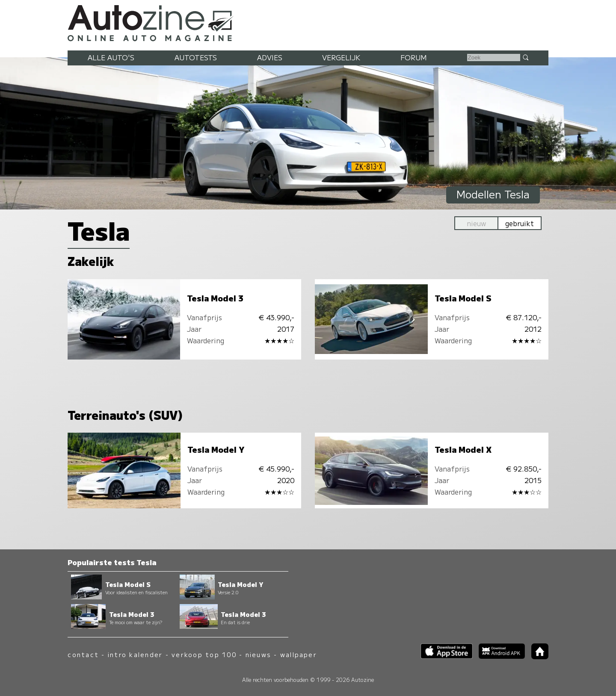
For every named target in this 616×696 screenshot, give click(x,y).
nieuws (258, 654)
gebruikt (520, 223)
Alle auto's (111, 57)
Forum (414, 57)
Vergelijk (341, 57)
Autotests (196, 57)
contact (83, 654)
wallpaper (299, 654)
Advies (270, 57)
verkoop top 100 (204, 654)
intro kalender (135, 654)
